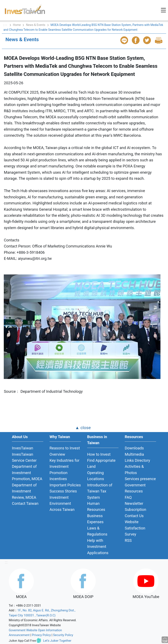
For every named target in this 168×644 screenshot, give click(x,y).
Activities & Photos (134, 469)
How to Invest (99, 454)
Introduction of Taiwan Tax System (100, 491)
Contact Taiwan (25, 503)
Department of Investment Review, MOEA (24, 491)
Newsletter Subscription (136, 506)
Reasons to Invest (65, 448)
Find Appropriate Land (101, 463)
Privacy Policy (41, 635)
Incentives (58, 479)
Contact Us (134, 516)
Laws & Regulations (97, 531)
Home (17, 25)
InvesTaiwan (23, 448)
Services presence (140, 479)
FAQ (128, 497)
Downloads (134, 448)
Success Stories (63, 491)
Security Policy (63, 635)
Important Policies (65, 485)
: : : (6, 25)
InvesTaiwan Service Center (24, 457)
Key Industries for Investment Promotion (64, 467)
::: (6, 562)
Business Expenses (95, 519)
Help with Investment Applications (98, 547)
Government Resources (135, 488)
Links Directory (137, 460)
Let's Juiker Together (57, 641)
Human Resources (96, 506)
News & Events (36, 25)
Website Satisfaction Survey (135, 528)
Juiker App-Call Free (22, 641)
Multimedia (134, 454)
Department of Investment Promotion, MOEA (27, 473)
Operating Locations (96, 476)
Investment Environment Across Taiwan (62, 504)
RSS (128, 540)
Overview (57, 454)
